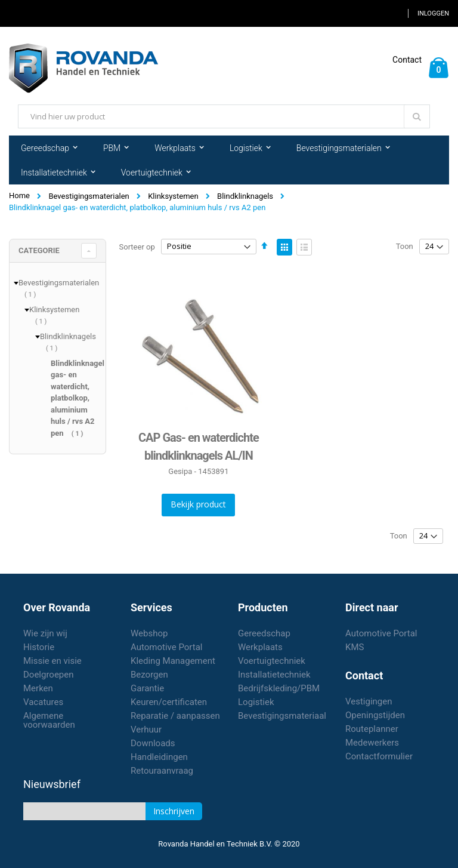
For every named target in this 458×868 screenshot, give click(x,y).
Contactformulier (379, 756)
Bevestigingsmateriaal (282, 716)
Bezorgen (149, 675)
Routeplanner (372, 729)
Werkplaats (260, 647)
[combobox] (224, 116)
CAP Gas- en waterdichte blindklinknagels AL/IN (199, 447)
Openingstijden (375, 715)
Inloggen (433, 13)
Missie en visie (52, 661)
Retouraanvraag (162, 771)
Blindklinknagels (245, 196)
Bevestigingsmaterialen (89, 196)
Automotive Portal (166, 647)
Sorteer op (137, 246)
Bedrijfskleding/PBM (279, 688)
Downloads (153, 743)
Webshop (149, 633)
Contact (407, 60)
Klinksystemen (173, 196)
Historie (39, 647)
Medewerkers (372, 743)
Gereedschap (264, 633)
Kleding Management (173, 661)
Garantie (147, 688)
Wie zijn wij (45, 633)
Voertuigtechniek (272, 661)
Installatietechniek (274, 675)
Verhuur (146, 730)
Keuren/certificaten (169, 702)
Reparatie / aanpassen (175, 716)
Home (19, 196)
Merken (38, 688)
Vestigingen (369, 701)
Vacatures (43, 702)
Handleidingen (159, 757)
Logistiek (256, 702)
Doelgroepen (49, 675)
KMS (355, 647)
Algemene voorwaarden (49, 720)
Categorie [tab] (39, 250)
